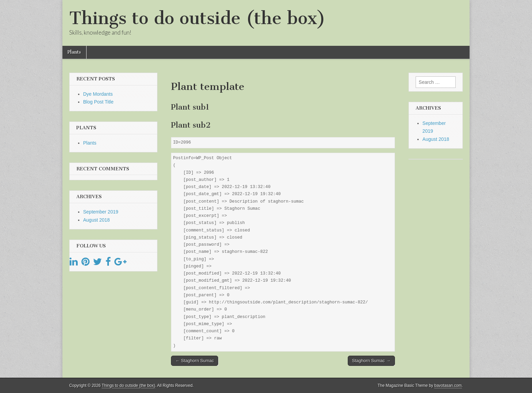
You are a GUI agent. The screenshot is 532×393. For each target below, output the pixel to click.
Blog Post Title (98, 102)
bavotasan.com (448, 386)
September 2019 (101, 212)
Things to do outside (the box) (197, 18)
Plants (74, 52)
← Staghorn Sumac (195, 361)
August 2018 (97, 220)
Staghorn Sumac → (371, 361)
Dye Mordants (98, 94)
